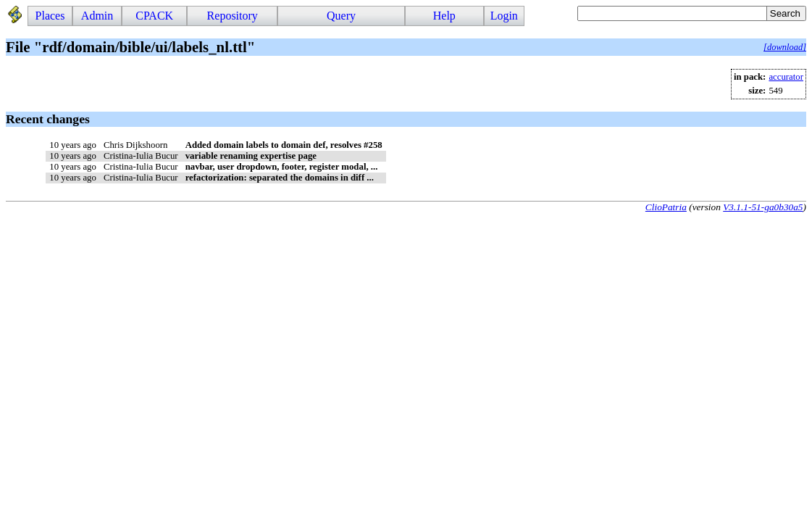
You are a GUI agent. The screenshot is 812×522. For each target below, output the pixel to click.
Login (504, 16)
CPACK (154, 16)
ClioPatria (666, 207)
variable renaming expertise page (251, 156)
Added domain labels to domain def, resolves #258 (284, 145)
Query (341, 16)
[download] (785, 47)
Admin (97, 16)
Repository (233, 16)
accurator (786, 77)
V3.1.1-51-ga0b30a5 (763, 207)
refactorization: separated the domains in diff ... (280, 178)
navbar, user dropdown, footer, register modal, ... (282, 167)
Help (444, 16)
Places (50, 16)
